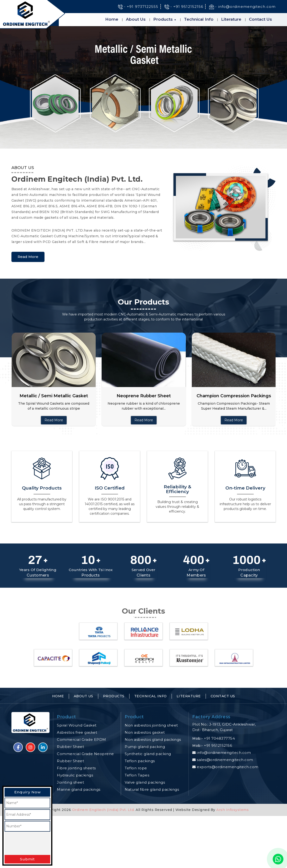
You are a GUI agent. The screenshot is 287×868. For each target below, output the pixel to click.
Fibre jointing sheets (76, 768)
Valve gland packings (145, 782)
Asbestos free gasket (77, 732)
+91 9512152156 (218, 745)
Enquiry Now (27, 792)
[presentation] (41, 843)
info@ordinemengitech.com (224, 753)
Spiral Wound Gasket (77, 725)
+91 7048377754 (219, 738)
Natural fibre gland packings (152, 789)
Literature (231, 19)
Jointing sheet (70, 782)
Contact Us (260, 19)
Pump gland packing (145, 747)
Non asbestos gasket (145, 732)
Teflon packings (140, 761)
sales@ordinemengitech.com (225, 760)
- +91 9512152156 (184, 7)
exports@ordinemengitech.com (228, 767)
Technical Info (199, 19)
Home (112, 19)
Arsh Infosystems (232, 810)
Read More (28, 257)
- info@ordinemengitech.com (242, 7)
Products (163, 19)
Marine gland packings (79, 789)
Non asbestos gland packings (153, 739)
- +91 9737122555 (138, 7)
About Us (136, 19)
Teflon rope (136, 768)
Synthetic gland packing (148, 754)
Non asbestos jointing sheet (151, 725)
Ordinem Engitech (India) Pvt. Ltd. (103, 810)
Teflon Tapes (137, 775)
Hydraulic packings (75, 775)
